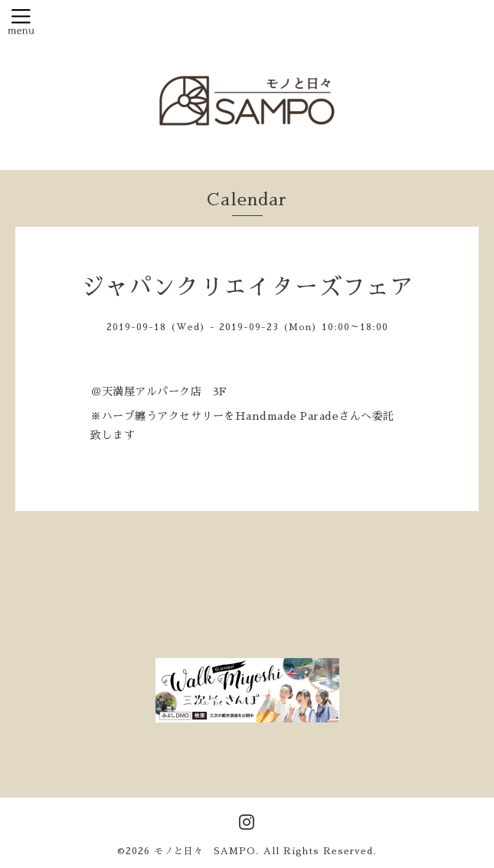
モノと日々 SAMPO (205, 851)
